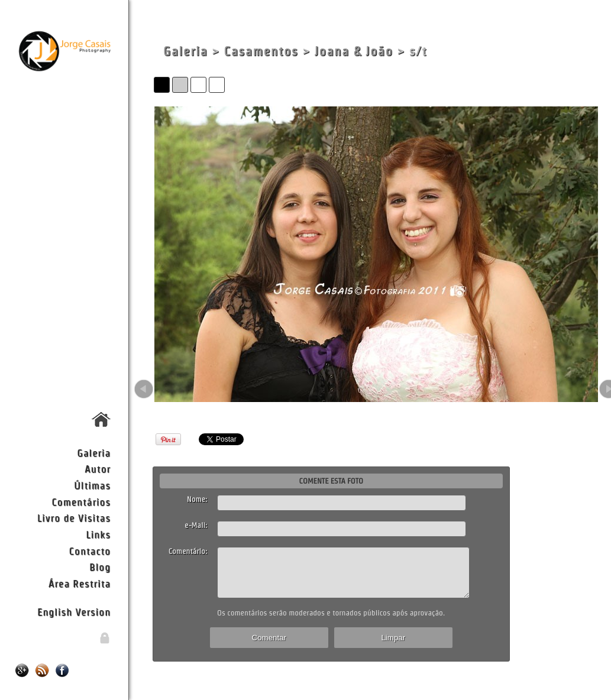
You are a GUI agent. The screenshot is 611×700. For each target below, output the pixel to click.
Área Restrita (80, 583)
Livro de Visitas (74, 518)
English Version (74, 612)
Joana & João (354, 51)
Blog (100, 567)
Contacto (90, 551)
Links (98, 534)
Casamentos (261, 51)
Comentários (81, 502)
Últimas (92, 485)
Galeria (94, 453)
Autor (98, 469)
